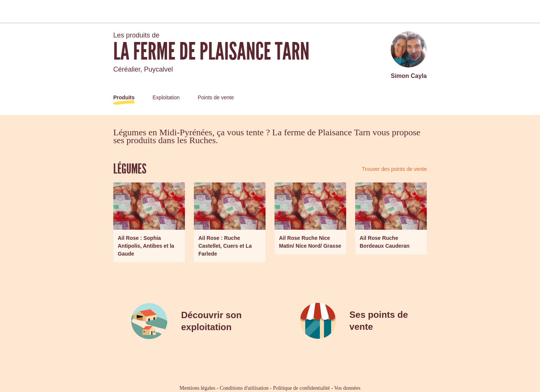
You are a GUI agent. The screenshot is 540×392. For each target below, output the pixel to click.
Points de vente (216, 97)
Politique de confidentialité (301, 388)
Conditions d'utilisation (244, 388)
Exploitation (166, 97)
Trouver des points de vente (394, 169)
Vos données (347, 388)
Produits (124, 97)
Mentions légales (197, 388)
